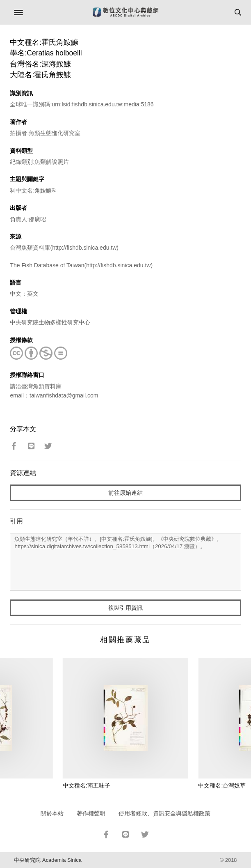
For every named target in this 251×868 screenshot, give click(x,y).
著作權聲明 (91, 813)
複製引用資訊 (125, 608)
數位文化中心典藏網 (125, 12)
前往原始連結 (125, 493)
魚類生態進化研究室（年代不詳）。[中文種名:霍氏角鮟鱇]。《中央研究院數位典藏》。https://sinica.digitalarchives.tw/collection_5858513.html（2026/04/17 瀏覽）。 (125, 562)
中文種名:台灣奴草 (222, 785)
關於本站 (52, 813)
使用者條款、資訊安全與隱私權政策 (164, 813)
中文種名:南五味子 (87, 785)
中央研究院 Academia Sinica (48, 860)
